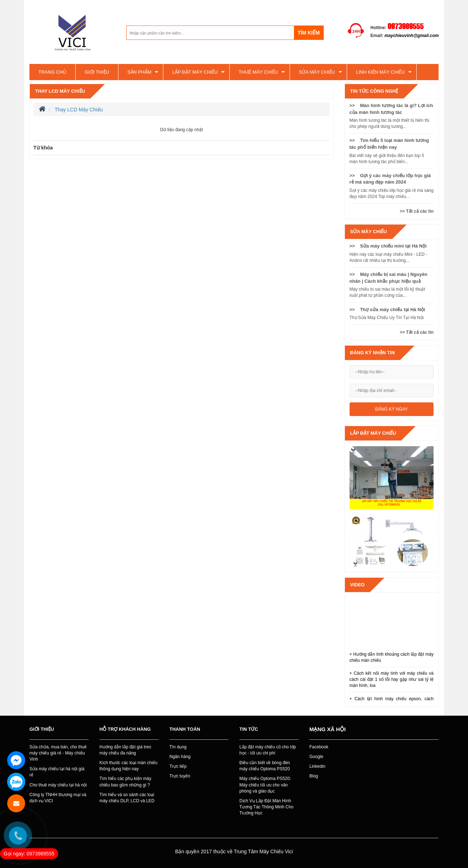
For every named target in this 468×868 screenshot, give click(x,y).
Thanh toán (185, 729)
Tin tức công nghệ (374, 91)
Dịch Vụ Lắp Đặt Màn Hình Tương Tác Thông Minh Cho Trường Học (266, 807)
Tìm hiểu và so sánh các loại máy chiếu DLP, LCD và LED (127, 798)
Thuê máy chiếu (258, 72)
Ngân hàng (180, 757)
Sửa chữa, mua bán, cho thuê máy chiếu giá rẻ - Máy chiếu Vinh (58, 753)
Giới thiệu (97, 72)
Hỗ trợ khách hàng (125, 729)
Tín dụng (178, 747)
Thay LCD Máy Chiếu (60, 91)
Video (357, 585)
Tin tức (249, 729)
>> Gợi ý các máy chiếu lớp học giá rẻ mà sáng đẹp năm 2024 (390, 179)
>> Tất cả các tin (417, 211)
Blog (314, 776)
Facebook (319, 747)
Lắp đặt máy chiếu (195, 72)
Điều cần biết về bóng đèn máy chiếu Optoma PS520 (265, 766)
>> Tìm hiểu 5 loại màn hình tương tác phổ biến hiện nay (389, 144)
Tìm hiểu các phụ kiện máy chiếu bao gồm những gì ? (125, 782)
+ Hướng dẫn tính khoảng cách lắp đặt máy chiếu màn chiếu (392, 657)
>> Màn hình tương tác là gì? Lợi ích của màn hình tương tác (391, 109)
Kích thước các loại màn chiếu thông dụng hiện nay (128, 766)
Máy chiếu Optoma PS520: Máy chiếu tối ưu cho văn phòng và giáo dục (265, 785)
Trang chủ (52, 72)
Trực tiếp (178, 766)
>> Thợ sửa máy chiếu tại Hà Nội (387, 310)
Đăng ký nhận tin (373, 353)
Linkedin (317, 766)
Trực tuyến (180, 776)
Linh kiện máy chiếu (380, 72)
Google (316, 757)
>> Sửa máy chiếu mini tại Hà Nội (388, 246)
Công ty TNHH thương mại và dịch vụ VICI (58, 798)
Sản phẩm (139, 72)
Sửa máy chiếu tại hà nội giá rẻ (57, 772)
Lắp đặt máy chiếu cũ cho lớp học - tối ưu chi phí (268, 750)
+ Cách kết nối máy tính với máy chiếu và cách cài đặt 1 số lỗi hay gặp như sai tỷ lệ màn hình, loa (392, 679)
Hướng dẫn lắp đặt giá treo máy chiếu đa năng (125, 750)
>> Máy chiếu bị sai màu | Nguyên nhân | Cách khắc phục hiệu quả (389, 278)
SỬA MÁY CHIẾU (317, 72)
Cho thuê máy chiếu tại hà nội (58, 785)
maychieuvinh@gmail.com (411, 36)
